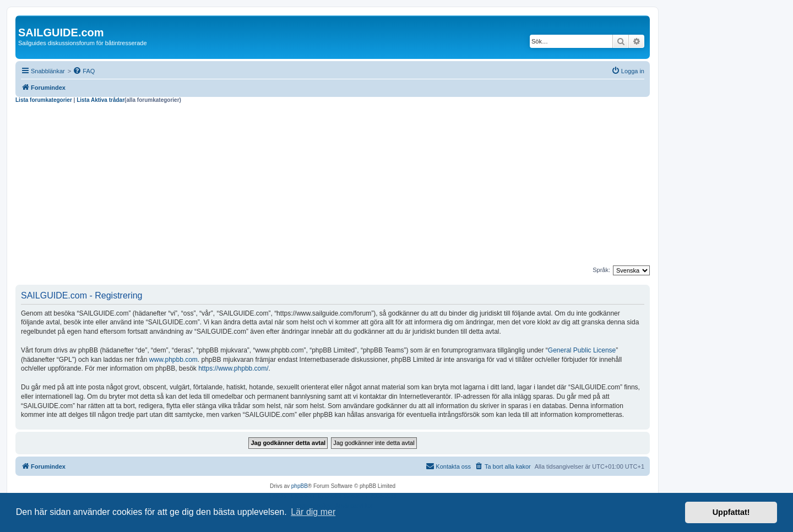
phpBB (300, 486)
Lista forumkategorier (44, 100)
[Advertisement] (333, 186)
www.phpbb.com (173, 360)
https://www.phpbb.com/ (233, 368)
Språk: (601, 270)
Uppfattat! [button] (731, 512)
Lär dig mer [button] (313, 512)
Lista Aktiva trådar (101, 100)
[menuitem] (84, 71)
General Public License (582, 350)
